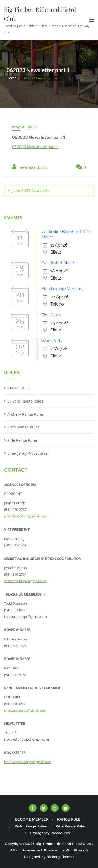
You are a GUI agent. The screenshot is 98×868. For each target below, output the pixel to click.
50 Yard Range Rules (25, 401)
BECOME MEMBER (32, 819)
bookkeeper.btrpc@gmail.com (28, 762)
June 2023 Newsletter (32, 190)
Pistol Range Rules (23, 427)
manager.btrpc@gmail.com (25, 710)
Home (12, 78)
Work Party (52, 341)
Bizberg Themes (60, 857)
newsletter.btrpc (30, 167)
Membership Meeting (62, 289)
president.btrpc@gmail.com (26, 516)
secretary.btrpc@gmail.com (25, 581)
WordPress (75, 850)
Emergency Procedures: (28, 453)
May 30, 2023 (24, 127)
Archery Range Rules (25, 414)
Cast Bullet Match (58, 263)
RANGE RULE (69, 819)
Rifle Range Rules (22, 440)
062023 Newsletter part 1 (35, 147)
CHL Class (51, 315)
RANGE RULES (19, 388)
